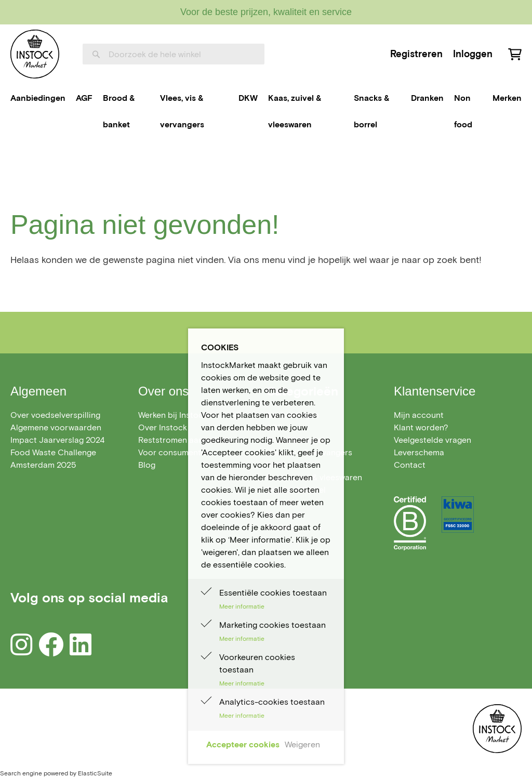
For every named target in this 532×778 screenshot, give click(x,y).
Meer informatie (242, 606)
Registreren (416, 54)
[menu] (266, 111)
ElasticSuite (95, 773)
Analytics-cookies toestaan (272, 702)
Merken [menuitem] (507, 98)
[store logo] (35, 54)
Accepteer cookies (243, 744)
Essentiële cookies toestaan (273, 593)
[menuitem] (38, 98)
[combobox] (174, 54)
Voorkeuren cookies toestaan (257, 663)
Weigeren (302, 744)
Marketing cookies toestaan (272, 625)
